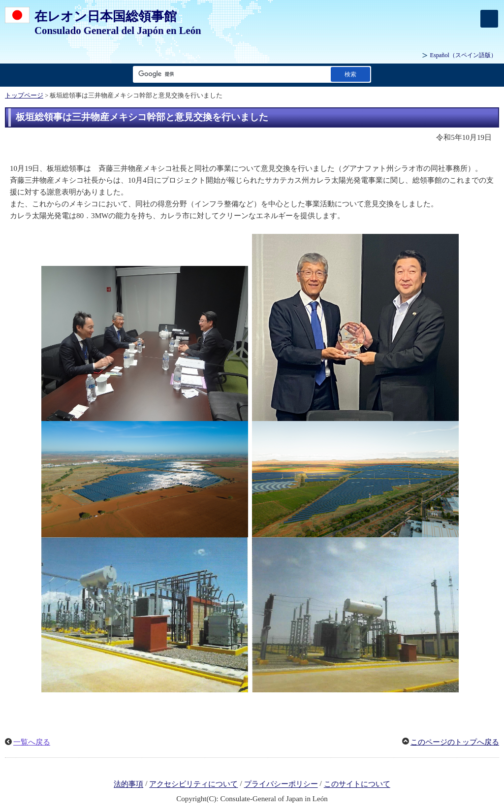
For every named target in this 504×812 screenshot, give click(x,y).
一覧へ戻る (32, 742)
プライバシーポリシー (281, 784)
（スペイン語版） (463, 55)
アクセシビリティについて (193, 784)
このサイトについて (357, 784)
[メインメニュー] (489, 19)
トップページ (24, 96)
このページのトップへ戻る (455, 742)
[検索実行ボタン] (350, 74)
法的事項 (128, 784)
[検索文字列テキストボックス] (230, 74)
